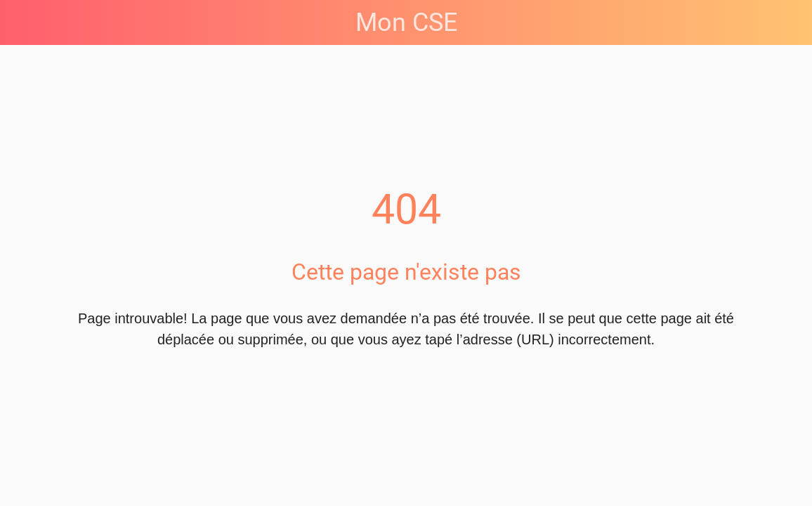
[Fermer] (22, 22)
